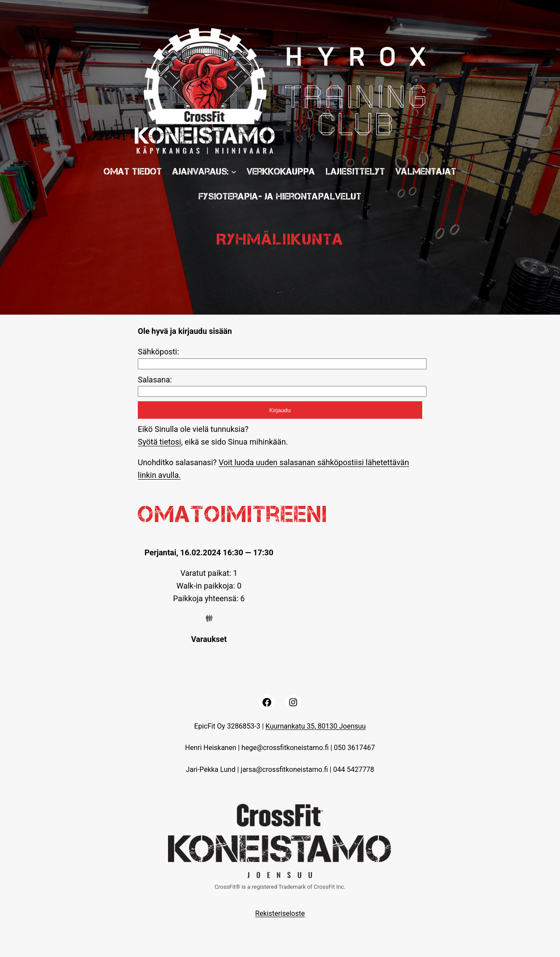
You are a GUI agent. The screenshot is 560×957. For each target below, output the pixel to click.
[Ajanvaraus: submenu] (234, 171)
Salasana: (155, 380)
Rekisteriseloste (280, 913)
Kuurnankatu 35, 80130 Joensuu (316, 726)
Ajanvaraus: (201, 171)
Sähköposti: (158, 352)
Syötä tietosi (159, 442)
